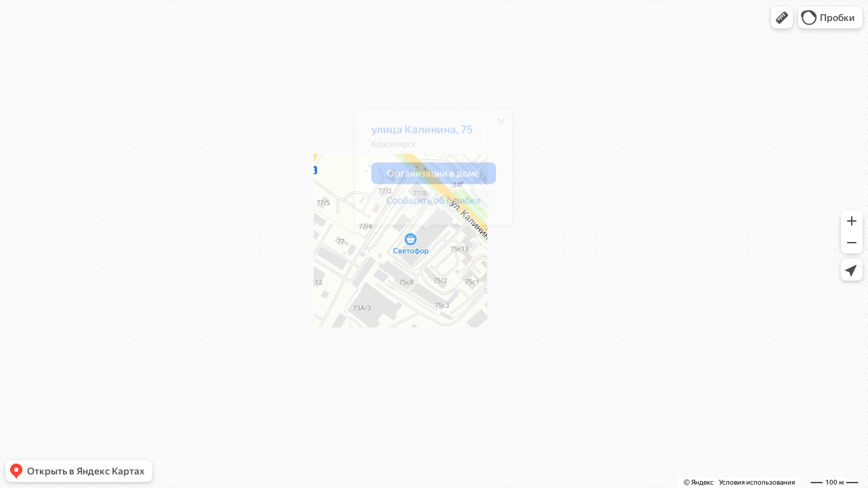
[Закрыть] (495, 127)
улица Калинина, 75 (415, 135)
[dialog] (427, 172)
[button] (782, 18)
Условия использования (757, 482)
